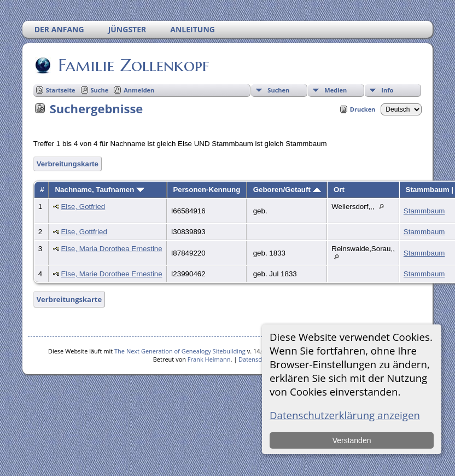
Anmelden (139, 90)
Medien (336, 90)
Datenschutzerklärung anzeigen (345, 415)
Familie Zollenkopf (133, 65)
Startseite (61, 90)
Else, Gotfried (83, 207)
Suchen (278, 90)
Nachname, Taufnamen (100, 190)
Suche (100, 90)
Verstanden (352, 440)
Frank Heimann (209, 359)
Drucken (363, 109)
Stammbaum (424, 211)
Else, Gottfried (84, 232)
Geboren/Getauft (287, 190)
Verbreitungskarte (68, 164)
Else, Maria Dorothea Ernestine (111, 249)
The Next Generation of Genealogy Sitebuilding (180, 351)
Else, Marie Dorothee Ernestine (111, 274)
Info (387, 90)
